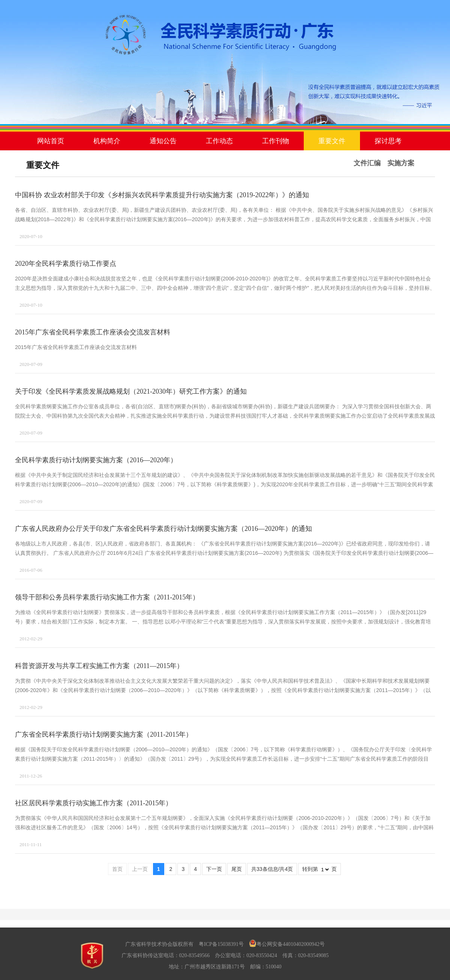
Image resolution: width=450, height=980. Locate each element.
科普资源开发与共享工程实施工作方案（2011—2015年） (99, 666)
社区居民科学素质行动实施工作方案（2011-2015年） (94, 803)
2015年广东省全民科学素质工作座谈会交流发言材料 (93, 332)
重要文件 (332, 141)
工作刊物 (276, 141)
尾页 (237, 869)
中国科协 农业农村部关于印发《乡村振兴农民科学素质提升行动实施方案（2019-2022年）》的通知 (162, 195)
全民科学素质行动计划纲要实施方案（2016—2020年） (96, 460)
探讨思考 (388, 141)
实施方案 (401, 163)
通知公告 (163, 141)
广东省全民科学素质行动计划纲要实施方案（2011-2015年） (104, 734)
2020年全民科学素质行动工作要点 (66, 264)
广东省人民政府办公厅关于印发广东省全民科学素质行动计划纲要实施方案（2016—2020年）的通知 (163, 529)
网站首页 (51, 141)
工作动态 (219, 141)
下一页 (214, 869)
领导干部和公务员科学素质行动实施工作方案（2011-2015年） (107, 597)
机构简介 (107, 141)
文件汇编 (367, 163)
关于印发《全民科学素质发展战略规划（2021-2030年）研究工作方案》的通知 (131, 391)
